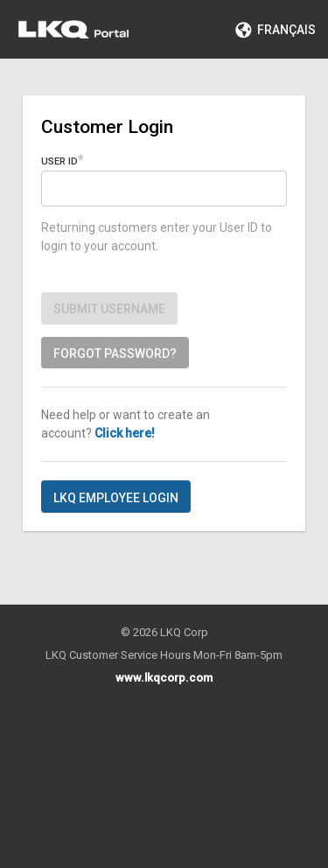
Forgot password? (115, 353)
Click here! (125, 433)
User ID (59, 161)
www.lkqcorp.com (164, 678)
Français (276, 30)
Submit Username (109, 309)
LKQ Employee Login (116, 498)
